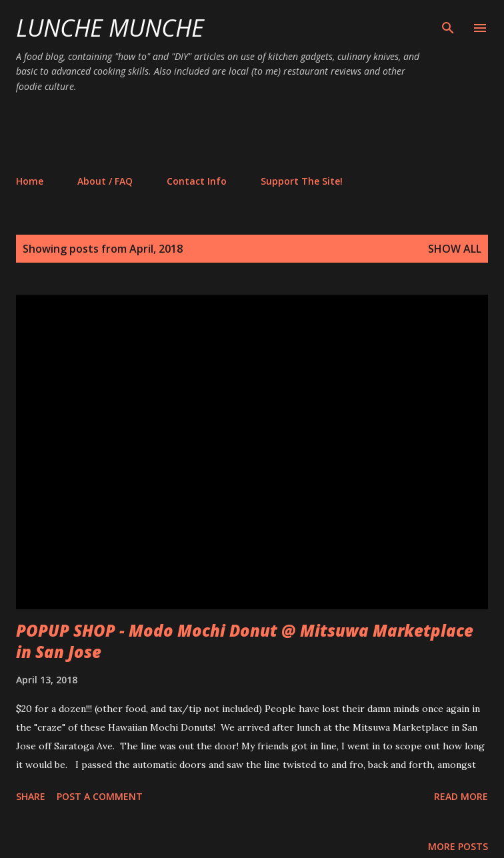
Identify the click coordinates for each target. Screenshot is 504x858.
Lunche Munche (110, 28)
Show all (455, 249)
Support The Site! (302, 181)
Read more (461, 796)
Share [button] (31, 796)
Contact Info (197, 181)
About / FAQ (105, 181)
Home (30, 181)
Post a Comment (100, 796)
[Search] (448, 24)
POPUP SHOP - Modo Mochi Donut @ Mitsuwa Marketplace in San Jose (245, 641)
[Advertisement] (259, 133)
